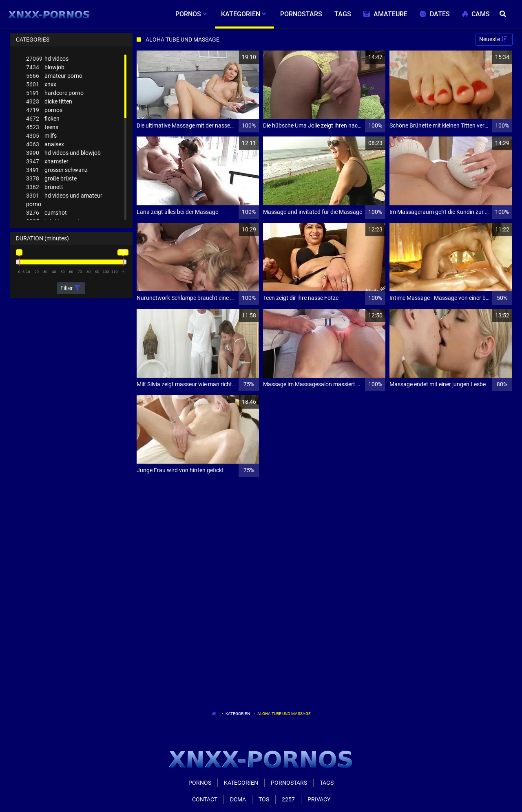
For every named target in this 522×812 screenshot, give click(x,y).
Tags (327, 783)
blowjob (45, 67)
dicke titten (49, 102)
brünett (45, 187)
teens (42, 127)
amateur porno (54, 76)
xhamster (47, 162)
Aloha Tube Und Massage (284, 714)
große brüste (51, 179)
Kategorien (238, 714)
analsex (45, 144)
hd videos (47, 59)
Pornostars (289, 783)
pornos (44, 110)
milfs (41, 136)
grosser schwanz (57, 170)
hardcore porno (55, 93)
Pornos (200, 783)
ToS (264, 799)
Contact (205, 799)
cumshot (46, 213)
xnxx (41, 85)
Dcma (238, 799)
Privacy (319, 799)
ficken (43, 119)
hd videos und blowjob (63, 153)
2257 (288, 799)
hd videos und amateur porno (64, 199)
